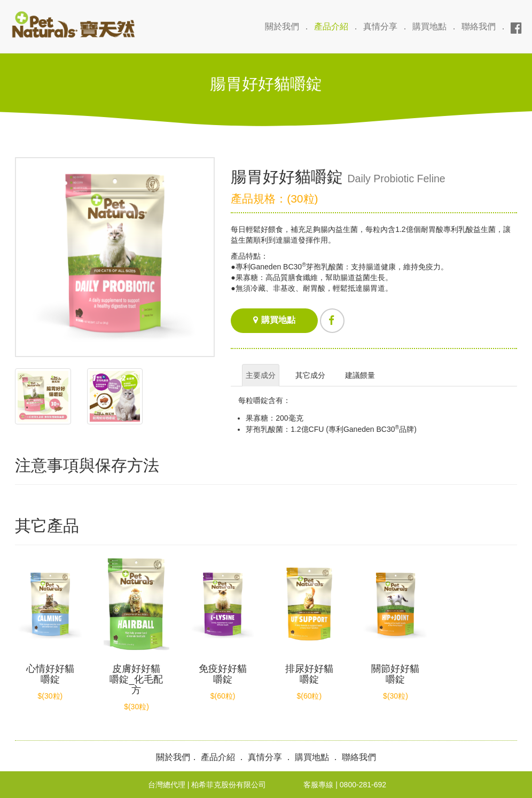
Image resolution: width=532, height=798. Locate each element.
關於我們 (282, 26)
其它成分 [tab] (310, 375)
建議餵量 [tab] (360, 375)
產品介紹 (218, 757)
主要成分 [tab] (261, 375)
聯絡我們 (479, 26)
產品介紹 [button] (331, 26)
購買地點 (429, 26)
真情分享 (380, 26)
